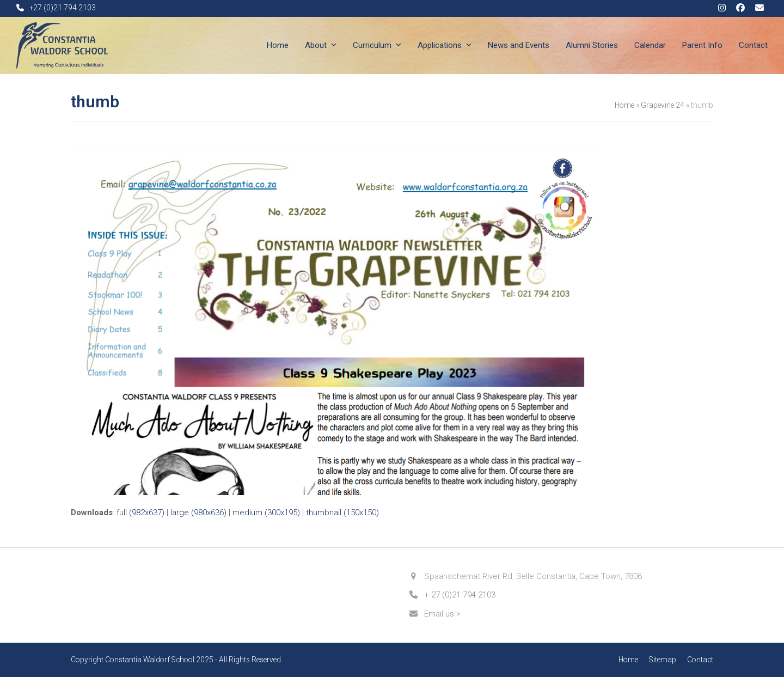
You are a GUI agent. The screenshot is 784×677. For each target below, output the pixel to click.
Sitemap (663, 660)
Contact (700, 660)
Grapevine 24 (663, 105)
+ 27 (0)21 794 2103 (460, 595)
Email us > (442, 614)
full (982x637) (140, 513)
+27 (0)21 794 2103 (63, 8)
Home (624, 105)
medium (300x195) (266, 513)
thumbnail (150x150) (342, 513)
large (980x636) (198, 513)
